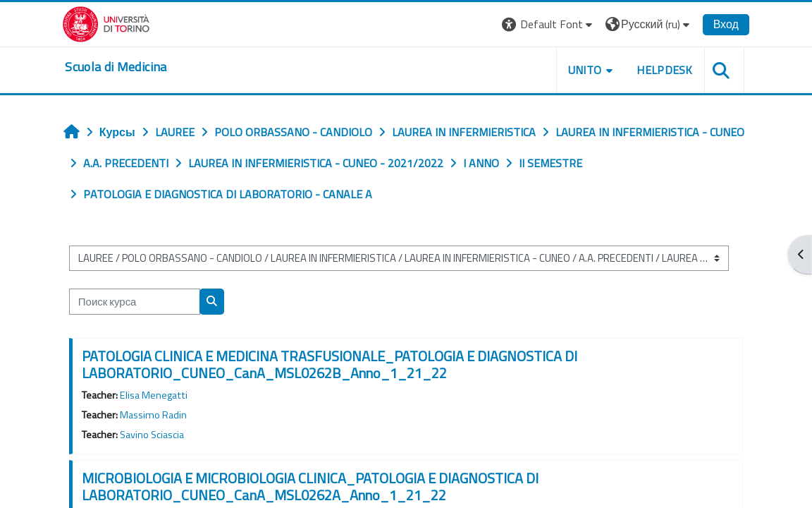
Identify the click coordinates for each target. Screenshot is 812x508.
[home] (121, 67)
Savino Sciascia (156, 435)
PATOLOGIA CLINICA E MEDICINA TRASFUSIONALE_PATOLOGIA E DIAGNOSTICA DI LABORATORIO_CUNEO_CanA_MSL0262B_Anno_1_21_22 (334, 364)
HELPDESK (659, 70)
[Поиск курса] (139, 301)
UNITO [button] (579, 70)
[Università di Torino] (112, 23)
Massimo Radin (158, 415)
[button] (543, 24)
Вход (720, 24)
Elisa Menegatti (158, 395)
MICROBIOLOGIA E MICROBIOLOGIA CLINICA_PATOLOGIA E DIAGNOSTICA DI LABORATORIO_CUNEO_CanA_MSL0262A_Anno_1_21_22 (314, 486)
